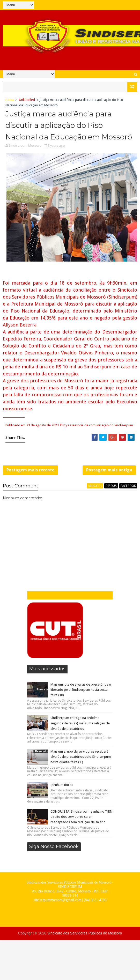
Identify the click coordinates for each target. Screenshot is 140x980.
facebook (128, 486)
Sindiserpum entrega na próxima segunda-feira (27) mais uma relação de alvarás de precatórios (80, 723)
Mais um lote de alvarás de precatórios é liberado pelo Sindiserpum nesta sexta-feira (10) (81, 690)
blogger (95, 486)
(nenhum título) (62, 785)
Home (10, 100)
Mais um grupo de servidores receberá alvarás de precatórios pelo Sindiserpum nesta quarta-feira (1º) (81, 757)
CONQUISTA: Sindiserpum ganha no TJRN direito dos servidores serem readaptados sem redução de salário (81, 817)
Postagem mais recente (30, 470)
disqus (111, 486)
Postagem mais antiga (109, 470)
